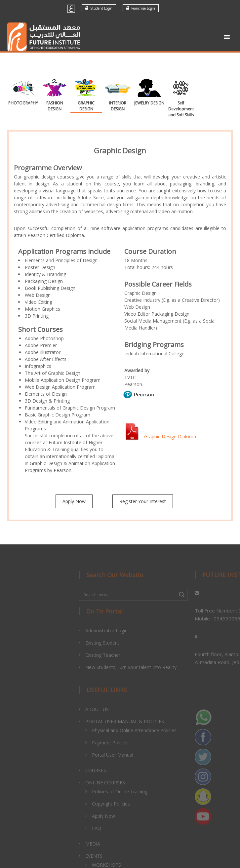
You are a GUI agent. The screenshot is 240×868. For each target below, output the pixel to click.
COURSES (110, 770)
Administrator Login (121, 631)
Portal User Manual (127, 755)
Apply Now (74, 501)
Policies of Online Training (134, 791)
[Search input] (143, 595)
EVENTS (108, 856)
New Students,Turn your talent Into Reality (145, 667)
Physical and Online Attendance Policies (148, 730)
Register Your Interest (143, 501)
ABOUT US (111, 709)
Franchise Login (141, 8)
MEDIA (107, 844)
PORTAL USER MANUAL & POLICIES (139, 721)
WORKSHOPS (121, 865)
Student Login (99, 8)
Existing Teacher (117, 655)
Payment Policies (124, 743)
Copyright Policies (125, 804)
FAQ (111, 828)
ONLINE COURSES (119, 783)
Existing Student (117, 643)
